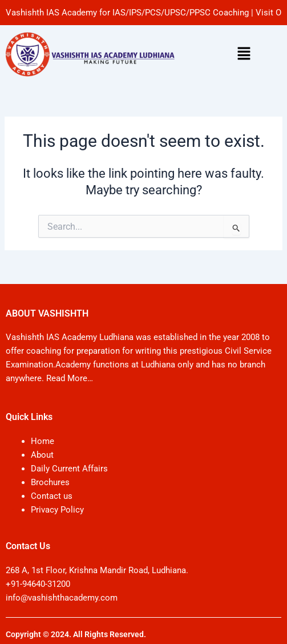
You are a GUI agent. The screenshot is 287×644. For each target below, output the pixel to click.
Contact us (52, 496)
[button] (244, 54)
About (42, 455)
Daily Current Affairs (69, 469)
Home (43, 441)
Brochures (50, 482)
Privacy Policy (57, 510)
